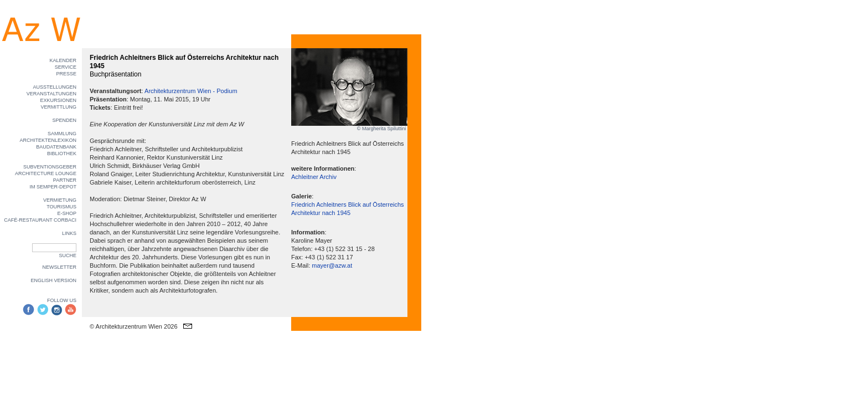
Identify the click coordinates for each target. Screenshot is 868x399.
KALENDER (63, 60)
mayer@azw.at (332, 265)
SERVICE (66, 67)
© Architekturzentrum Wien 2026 (134, 326)
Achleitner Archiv (314, 177)
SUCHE (68, 255)
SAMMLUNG (62, 134)
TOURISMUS (61, 207)
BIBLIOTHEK (62, 154)
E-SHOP (67, 213)
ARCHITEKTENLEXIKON (48, 140)
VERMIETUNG (60, 200)
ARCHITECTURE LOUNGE (46, 173)
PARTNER (65, 180)
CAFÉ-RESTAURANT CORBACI (40, 220)
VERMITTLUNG (58, 107)
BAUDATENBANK (56, 147)
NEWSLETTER (59, 267)
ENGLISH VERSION (53, 280)
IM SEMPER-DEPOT (53, 187)
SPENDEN (64, 120)
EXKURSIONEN (58, 100)
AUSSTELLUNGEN (55, 87)
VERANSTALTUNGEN (51, 94)
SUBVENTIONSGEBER (50, 167)
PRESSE (66, 74)
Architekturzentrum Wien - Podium (191, 91)
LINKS (69, 233)
